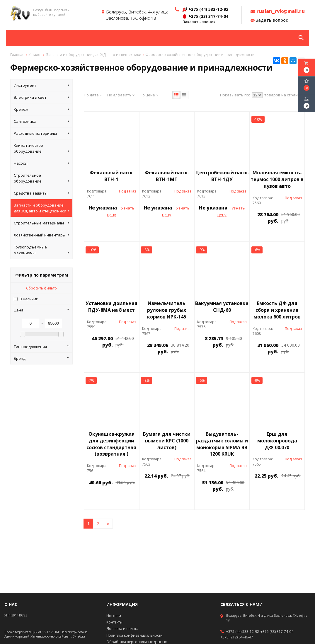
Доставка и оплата (122, 629)
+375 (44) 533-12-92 (243, 632)
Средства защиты (42, 193)
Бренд (42, 358)
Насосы (42, 163)
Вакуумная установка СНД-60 (222, 307)
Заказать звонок (199, 22)
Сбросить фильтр (41, 288)
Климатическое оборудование (42, 148)
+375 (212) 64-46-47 (237, 637)
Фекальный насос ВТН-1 (111, 176)
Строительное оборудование (42, 178)
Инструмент (42, 85)
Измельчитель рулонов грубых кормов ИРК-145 (167, 310)
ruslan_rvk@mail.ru (278, 11)
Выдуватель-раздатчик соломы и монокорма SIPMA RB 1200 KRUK (222, 444)
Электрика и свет (42, 97)
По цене (149, 95)
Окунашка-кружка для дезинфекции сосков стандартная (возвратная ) (111, 444)
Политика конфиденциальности (134, 635)
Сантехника (42, 121)
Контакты (114, 622)
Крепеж (42, 109)
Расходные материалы (42, 133)
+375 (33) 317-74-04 (277, 632)
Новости (114, 616)
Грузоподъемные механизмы (42, 250)
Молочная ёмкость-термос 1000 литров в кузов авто (277, 179)
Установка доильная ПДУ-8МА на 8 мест (111, 307)
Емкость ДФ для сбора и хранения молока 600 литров (277, 310)
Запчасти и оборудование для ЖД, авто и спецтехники (42, 208)
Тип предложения (42, 347)
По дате (93, 95)
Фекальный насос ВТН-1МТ (167, 176)
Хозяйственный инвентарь (42, 235)
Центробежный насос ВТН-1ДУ (222, 176)
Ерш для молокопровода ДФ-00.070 (277, 441)
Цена (42, 310)
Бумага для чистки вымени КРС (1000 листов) (167, 441)
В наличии (29, 299)
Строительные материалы (42, 223)
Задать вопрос (269, 20)
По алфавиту (121, 95)
